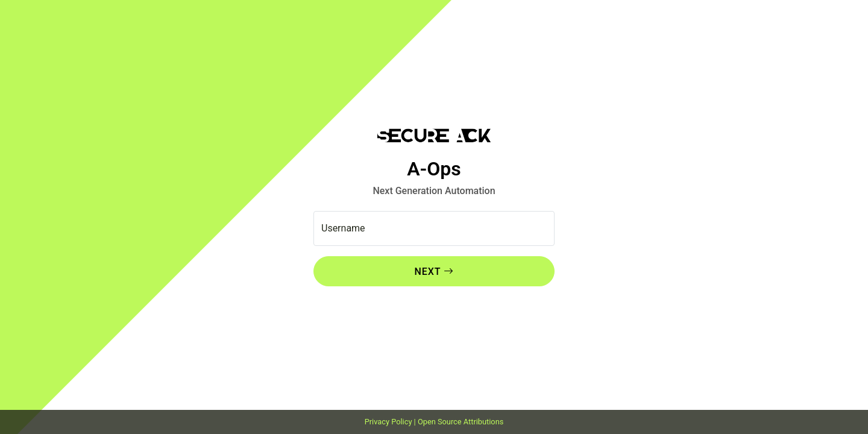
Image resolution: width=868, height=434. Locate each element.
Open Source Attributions (461, 422)
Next (427, 272)
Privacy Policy (388, 422)
